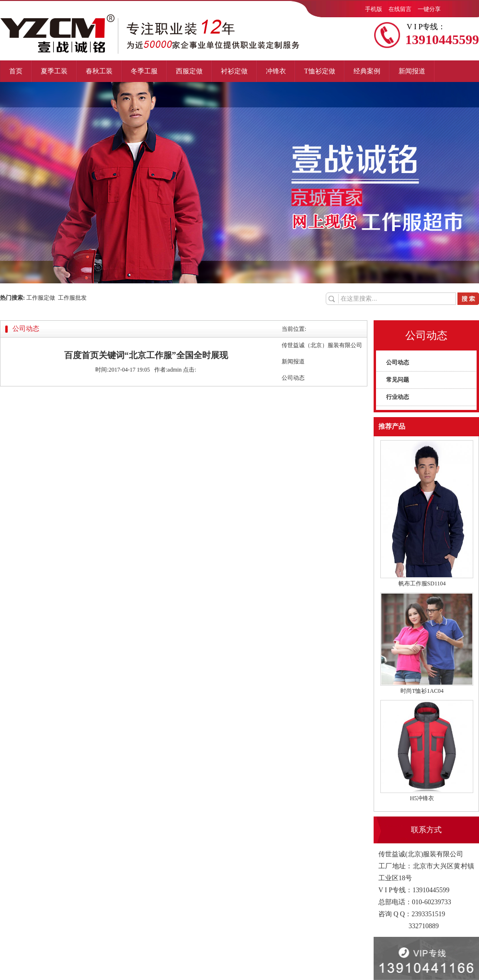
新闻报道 (412, 71)
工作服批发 (72, 298)
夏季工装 (54, 71)
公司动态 (398, 362)
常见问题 (398, 380)
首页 (16, 71)
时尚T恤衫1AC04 (422, 691)
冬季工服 (144, 71)
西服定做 (189, 71)
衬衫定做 (234, 71)
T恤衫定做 (320, 71)
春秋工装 (99, 71)
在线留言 (400, 9)
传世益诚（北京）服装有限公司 (322, 345)
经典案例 (367, 71)
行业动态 (398, 397)
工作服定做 (42, 298)
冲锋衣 (276, 71)
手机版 (374, 9)
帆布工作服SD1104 (422, 583)
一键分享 (429, 9)
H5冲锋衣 (422, 798)
